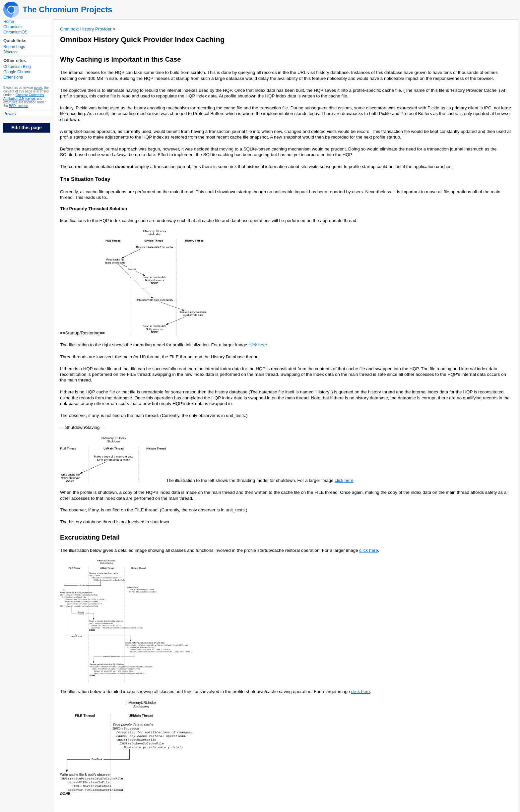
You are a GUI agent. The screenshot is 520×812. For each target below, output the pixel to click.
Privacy (10, 114)
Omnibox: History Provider (86, 29)
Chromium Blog (17, 67)
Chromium (12, 27)
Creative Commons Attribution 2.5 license (24, 97)
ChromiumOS (15, 32)
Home (9, 22)
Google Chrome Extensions (17, 75)
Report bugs (14, 47)
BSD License (19, 106)
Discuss (10, 52)
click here (258, 345)
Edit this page (27, 128)
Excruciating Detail (90, 537)
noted (38, 88)
